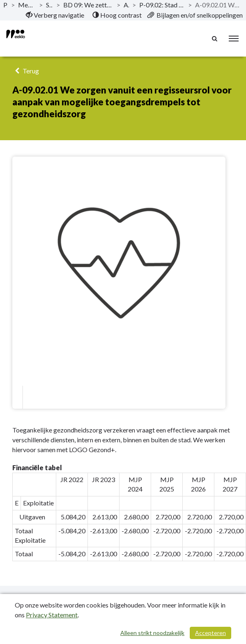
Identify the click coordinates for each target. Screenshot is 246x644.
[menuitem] (55, 15)
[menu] (234, 39)
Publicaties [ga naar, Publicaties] (6, 5)
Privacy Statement (52, 615)
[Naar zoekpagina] (215, 39)
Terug (26, 71)
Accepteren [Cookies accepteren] (210, 633)
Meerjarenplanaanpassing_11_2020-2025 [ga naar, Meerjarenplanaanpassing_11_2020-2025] (27, 5)
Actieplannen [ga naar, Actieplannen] (126, 5)
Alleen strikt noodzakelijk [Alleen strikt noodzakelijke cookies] (152, 633)
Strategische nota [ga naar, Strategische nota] (50, 5)
